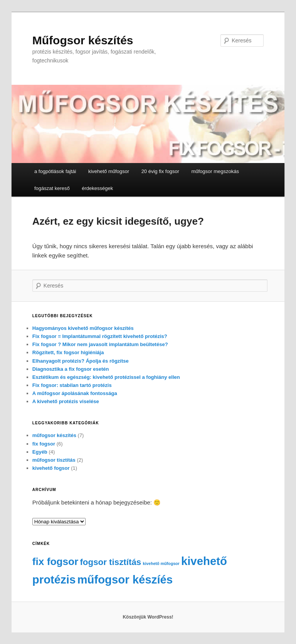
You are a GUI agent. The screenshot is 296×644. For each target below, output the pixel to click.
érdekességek (97, 188)
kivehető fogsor (51, 468)
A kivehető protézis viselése (66, 401)
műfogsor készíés (125, 579)
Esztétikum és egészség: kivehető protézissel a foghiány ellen (106, 377)
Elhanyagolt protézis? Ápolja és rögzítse (81, 361)
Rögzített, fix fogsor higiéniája (68, 352)
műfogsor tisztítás (54, 460)
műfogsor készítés (54, 435)
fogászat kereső (52, 188)
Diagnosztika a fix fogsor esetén (71, 369)
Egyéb (40, 452)
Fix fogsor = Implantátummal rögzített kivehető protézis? (100, 336)
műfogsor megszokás (215, 171)
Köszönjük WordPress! (148, 617)
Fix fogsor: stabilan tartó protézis (72, 385)
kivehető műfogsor (109, 171)
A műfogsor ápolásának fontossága (75, 393)
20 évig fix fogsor (160, 171)
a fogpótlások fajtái (55, 171)
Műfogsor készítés (83, 40)
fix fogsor (44, 444)
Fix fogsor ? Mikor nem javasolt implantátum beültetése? (100, 344)
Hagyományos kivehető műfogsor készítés (83, 328)
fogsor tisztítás (110, 562)
